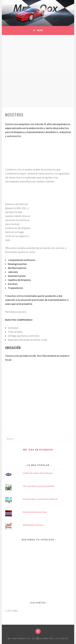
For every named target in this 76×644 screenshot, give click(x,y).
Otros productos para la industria (38, 486)
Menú (40, 30)
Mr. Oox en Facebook (38, 450)
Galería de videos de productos (38, 473)
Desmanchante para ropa (35, 512)
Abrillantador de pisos (33, 525)
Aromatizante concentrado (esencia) (40, 499)
